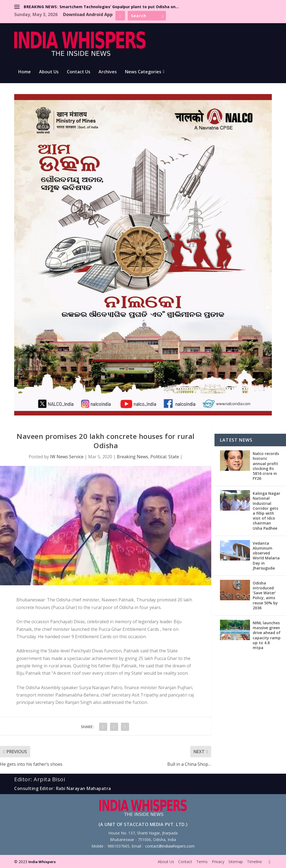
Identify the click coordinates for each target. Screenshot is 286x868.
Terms (202, 862)
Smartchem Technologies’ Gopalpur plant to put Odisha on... (119, 7)
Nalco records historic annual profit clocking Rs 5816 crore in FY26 (266, 466)
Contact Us (79, 72)
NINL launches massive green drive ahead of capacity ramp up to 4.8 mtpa (267, 635)
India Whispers (42, 862)
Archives (108, 72)
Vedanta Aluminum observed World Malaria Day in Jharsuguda (266, 556)
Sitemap (236, 862)
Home (25, 72)
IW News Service (67, 457)
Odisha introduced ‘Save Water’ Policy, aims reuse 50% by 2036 (265, 595)
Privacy (218, 862)
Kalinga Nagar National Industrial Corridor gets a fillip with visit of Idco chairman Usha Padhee (266, 511)
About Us (49, 72)
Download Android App (88, 14)
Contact (185, 862)
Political (158, 457)
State (174, 457)
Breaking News (132, 457)
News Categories (143, 72)
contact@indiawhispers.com (170, 846)
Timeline (254, 862)
